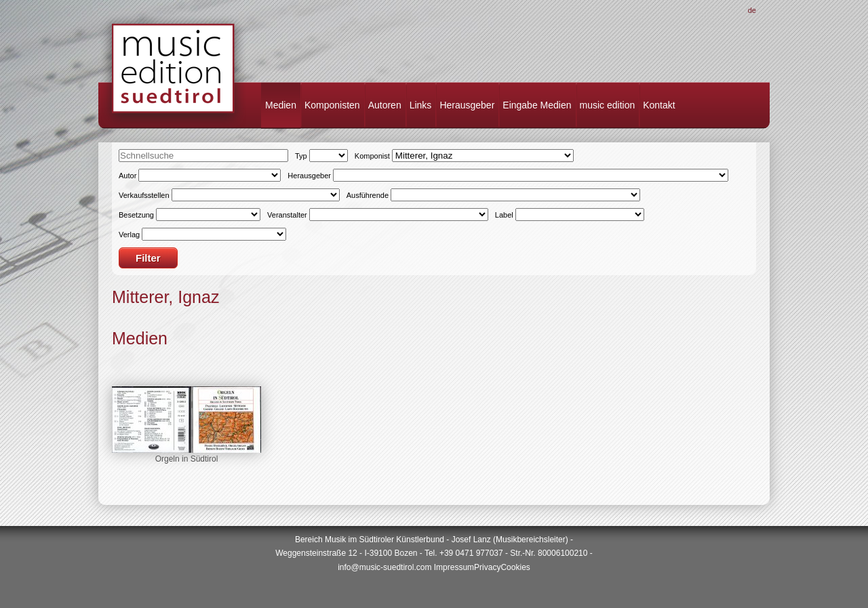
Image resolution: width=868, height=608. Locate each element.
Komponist (372, 156)
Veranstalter (287, 215)
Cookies (515, 567)
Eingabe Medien (537, 105)
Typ (301, 156)
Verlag (129, 235)
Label (504, 215)
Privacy (487, 567)
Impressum (454, 567)
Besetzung (136, 215)
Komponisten (332, 105)
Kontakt (659, 105)
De (752, 10)
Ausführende (368, 195)
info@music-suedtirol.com (384, 567)
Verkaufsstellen (144, 195)
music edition (608, 105)
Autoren (385, 105)
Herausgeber (467, 105)
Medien (281, 105)
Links (421, 105)
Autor (127, 176)
